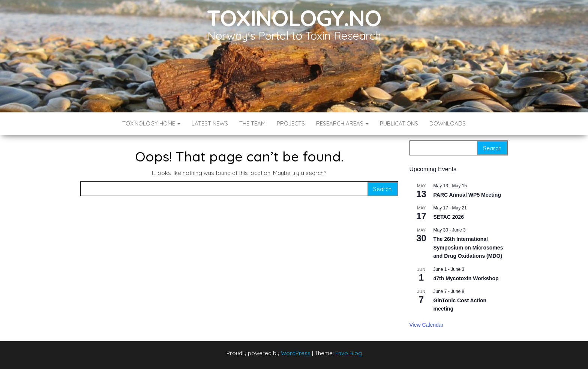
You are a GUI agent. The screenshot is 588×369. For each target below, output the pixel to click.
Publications (399, 123)
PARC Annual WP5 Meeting (467, 195)
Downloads (448, 123)
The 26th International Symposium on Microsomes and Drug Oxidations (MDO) (468, 247)
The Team (252, 123)
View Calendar (427, 325)
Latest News (210, 123)
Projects (291, 123)
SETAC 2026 (449, 217)
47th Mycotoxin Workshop (466, 278)
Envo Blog (349, 353)
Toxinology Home (151, 123)
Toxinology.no (294, 18)
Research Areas (342, 123)
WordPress (296, 353)
